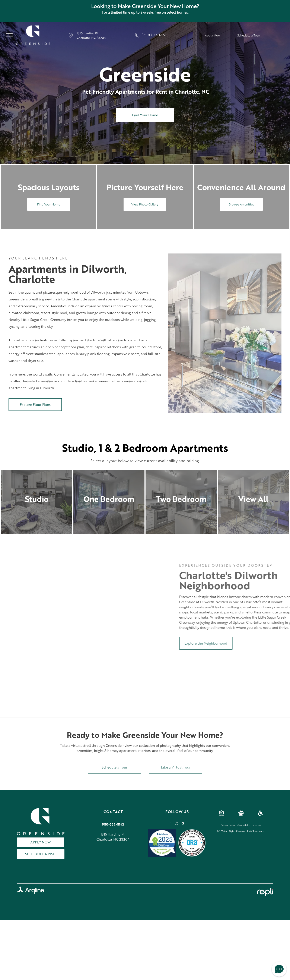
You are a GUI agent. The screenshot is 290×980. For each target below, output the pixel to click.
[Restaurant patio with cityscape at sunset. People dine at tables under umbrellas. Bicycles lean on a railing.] (35, 601)
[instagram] (177, 824)
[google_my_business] (183, 824)
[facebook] (170, 824)
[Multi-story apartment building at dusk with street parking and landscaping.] (35, 663)
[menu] (9, 35)
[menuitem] (228, 825)
